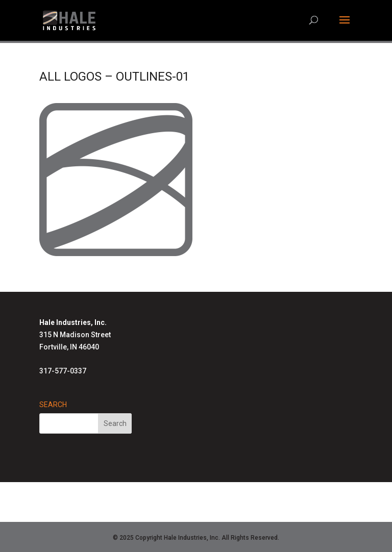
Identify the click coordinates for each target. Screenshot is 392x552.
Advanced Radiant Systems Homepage (241, 495)
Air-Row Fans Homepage (190, 508)
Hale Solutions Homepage (118, 495)
